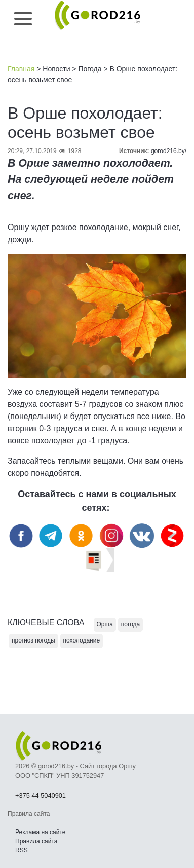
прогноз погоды (33, 640)
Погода (90, 69)
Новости (56, 69)
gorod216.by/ (169, 151)
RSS (22, 850)
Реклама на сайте (41, 832)
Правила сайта (36, 841)
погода (130, 624)
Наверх (133, 833)
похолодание (82, 640)
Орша (105, 624)
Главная (21, 69)
